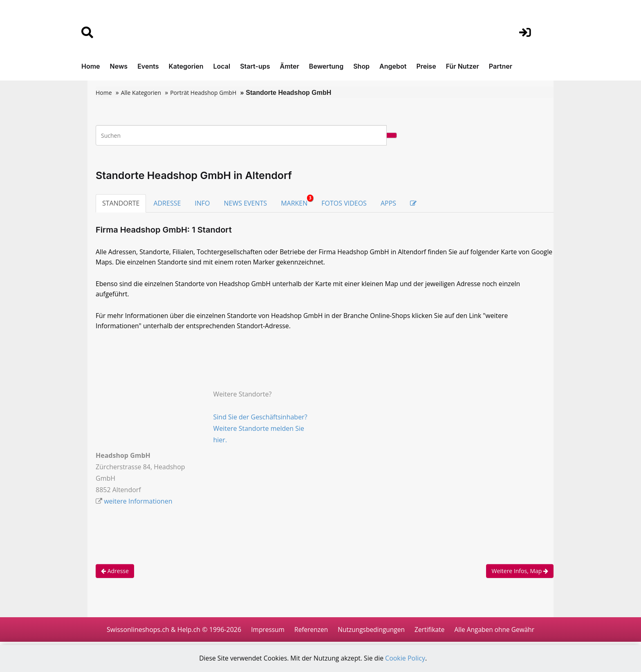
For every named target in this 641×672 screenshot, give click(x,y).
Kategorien (186, 66)
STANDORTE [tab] (121, 203)
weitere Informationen (138, 504)
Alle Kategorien (141, 93)
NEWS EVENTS (246, 203)
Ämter (290, 66)
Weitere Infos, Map (520, 573)
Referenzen (309, 632)
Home (91, 66)
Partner (501, 66)
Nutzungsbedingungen (371, 632)
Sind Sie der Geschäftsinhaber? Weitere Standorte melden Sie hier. (260, 431)
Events (148, 66)
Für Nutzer (463, 66)
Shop (361, 66)
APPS (388, 203)
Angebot (393, 66)
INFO (202, 203)
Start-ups (255, 66)
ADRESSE (167, 203)
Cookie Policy (407, 659)
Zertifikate (430, 632)
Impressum (264, 632)
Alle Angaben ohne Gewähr (497, 632)
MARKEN (297, 201)
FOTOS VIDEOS (344, 203)
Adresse (115, 573)
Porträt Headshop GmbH (203, 93)
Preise (426, 66)
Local (222, 66)
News (119, 66)
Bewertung (326, 66)
